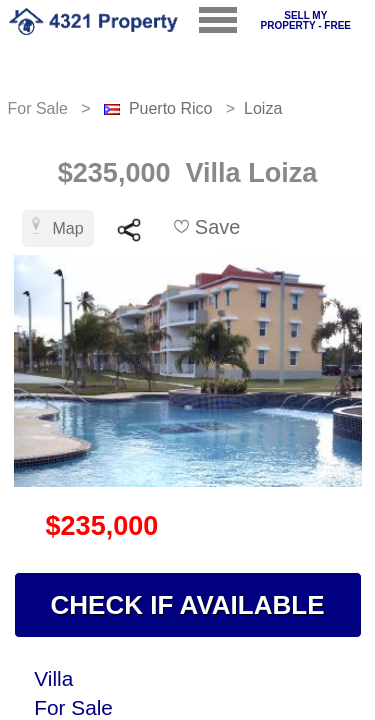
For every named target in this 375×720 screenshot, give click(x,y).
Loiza (263, 108)
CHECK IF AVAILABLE (188, 605)
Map (58, 226)
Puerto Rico (171, 108)
